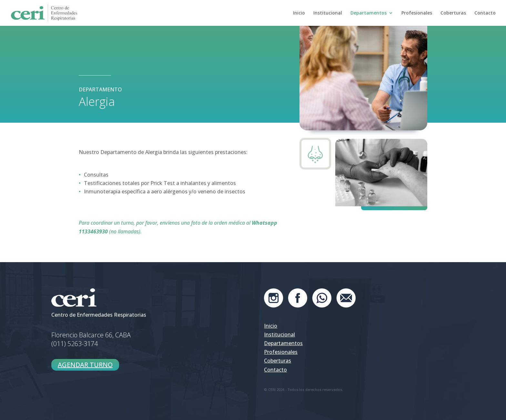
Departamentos (369, 13)
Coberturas (453, 13)
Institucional (328, 13)
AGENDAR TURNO (85, 365)
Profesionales (417, 13)
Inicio (299, 13)
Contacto (485, 13)
